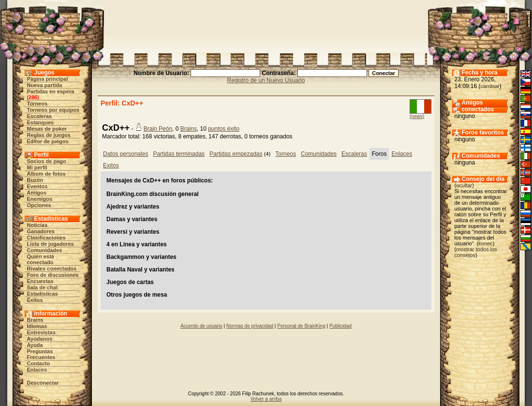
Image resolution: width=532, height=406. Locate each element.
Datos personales (126, 154)
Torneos (37, 104)
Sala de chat (43, 287)
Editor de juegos (48, 141)
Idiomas (37, 326)
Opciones (39, 205)
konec (485, 243)
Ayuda (35, 345)
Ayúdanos (40, 339)
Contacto (39, 363)
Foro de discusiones (53, 275)
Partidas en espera (51, 91)
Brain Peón (158, 129)
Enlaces (37, 370)
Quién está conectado (41, 259)
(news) (417, 116)
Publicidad (340, 326)
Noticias (37, 225)
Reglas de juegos (49, 135)
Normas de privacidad (250, 326)
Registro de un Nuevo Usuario (266, 80)
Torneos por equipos (53, 110)
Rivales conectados (52, 269)
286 (33, 97)
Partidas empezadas (236, 154)
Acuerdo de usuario (201, 326)
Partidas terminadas (179, 154)
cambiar (490, 86)
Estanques (41, 122)
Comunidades (45, 250)
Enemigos (40, 199)
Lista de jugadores (51, 244)
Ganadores (41, 231)
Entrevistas (41, 332)
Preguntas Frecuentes (41, 354)
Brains (35, 320)
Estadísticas (43, 294)
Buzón (35, 180)
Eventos (37, 186)
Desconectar (43, 383)
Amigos (37, 193)
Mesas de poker (47, 129)
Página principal (48, 79)
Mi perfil (37, 167)
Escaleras (39, 116)
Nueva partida (45, 85)
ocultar (464, 185)
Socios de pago (47, 161)
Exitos (111, 165)
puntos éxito (224, 129)
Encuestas (40, 281)
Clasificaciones (46, 238)
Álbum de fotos (46, 174)
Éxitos (35, 300)
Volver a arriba (266, 399)
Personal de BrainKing (301, 326)
